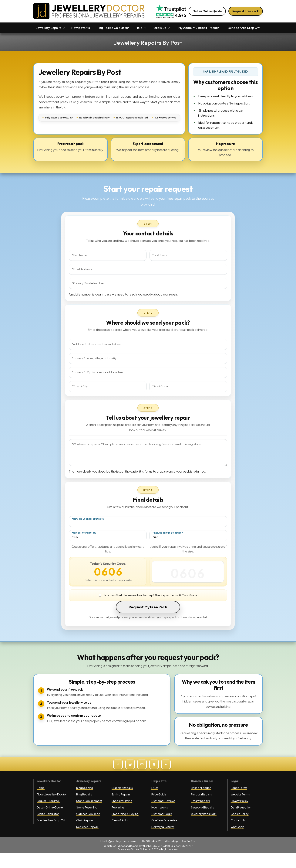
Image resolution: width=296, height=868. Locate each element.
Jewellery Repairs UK (204, 814)
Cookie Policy (240, 814)
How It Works (81, 28)
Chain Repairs (85, 820)
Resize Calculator (48, 814)
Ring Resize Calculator (113, 28)
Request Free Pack (246, 11)
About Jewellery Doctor (52, 794)
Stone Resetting (87, 807)
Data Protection (241, 807)
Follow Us (159, 28)
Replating (118, 807)
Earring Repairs (121, 794)
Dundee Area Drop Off (244, 28)
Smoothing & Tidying (125, 814)
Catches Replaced (88, 814)
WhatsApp (237, 827)
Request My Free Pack (148, 607)
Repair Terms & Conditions (179, 595)
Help (139, 28)
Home (41, 788)
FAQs (155, 788)
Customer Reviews (163, 801)
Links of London (201, 788)
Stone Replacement (89, 801)
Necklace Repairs (87, 827)
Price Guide (159, 794)
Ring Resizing (85, 788)
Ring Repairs (84, 794)
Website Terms (240, 794)
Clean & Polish (120, 820)
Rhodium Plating (122, 801)
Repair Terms (239, 788)
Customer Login (162, 814)
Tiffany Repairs (200, 801)
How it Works (160, 807)
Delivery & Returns (163, 827)
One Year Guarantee (164, 820)
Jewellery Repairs (49, 28)
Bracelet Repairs (122, 788)
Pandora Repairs (201, 794)
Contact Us (238, 820)
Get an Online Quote (207, 11)
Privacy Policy (239, 801)
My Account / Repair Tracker (199, 28)
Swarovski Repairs (202, 807)
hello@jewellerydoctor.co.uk (119, 841)
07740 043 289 (151, 841)
